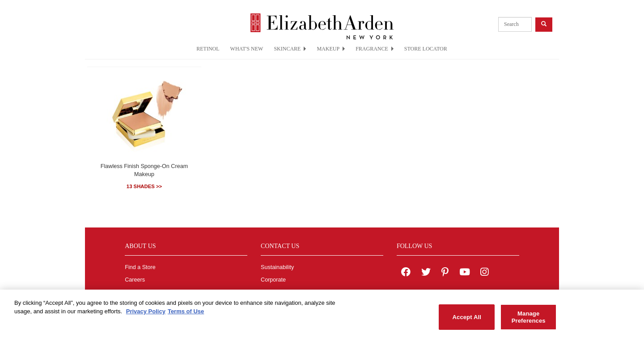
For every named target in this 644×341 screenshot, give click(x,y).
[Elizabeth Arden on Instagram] (484, 273)
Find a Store (140, 267)
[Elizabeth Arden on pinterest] (445, 273)
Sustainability (277, 267)
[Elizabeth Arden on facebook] (406, 273)
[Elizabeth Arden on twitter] (426, 273)
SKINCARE (290, 49)
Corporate (273, 280)
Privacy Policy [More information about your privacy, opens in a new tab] (146, 314)
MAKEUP (331, 49)
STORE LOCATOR (426, 49)
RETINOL (208, 49)
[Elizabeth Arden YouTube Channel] (465, 273)
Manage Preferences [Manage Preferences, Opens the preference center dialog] (529, 319)
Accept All (467, 319)
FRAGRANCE (375, 49)
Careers (135, 280)
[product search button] (544, 24)
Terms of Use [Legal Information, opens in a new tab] (186, 314)
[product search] (515, 24)
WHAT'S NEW (247, 49)
